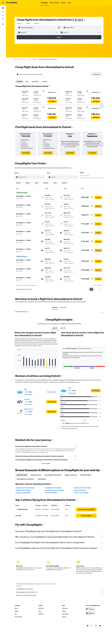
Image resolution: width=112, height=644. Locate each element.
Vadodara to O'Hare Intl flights (82, 530)
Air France (27, 441)
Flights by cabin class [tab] (71, 517)
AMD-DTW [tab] (63, 308)
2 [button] (95, 289)
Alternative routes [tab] (22, 517)
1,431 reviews (28, 456)
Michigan (34, 59)
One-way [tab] (45, 81)
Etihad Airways (29, 451)
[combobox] (20, 23)
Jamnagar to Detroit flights (23, 535)
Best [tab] (27, 81)
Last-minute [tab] (35, 81)
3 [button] (98, 289)
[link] (26, 153)
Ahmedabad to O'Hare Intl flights (25, 530)
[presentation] (85, 20)
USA (29, 59)
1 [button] (91, 289)
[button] (3, 3)
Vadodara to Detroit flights (23, 532)
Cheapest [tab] (19, 81)
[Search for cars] (3, 15)
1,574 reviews (28, 446)
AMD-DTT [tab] (55, 308)
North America (23, 59)
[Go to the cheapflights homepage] (13, 3)
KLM (26, 431)
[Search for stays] (3, 12)
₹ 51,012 (78, 20)
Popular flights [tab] (42, 521)
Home (16, 59)
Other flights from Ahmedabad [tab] (25, 521)
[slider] (104, 178)
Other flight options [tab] (86, 517)
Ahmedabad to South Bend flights (54, 532)
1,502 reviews (28, 436)
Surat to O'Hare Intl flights (81, 535)
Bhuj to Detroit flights (80, 532)
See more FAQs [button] (46, 505)
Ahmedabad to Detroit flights (53, 530)
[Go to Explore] (3, 19)
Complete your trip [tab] (36, 517)
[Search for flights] (3, 8)
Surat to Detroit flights (51, 535)
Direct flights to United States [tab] (53, 517)
